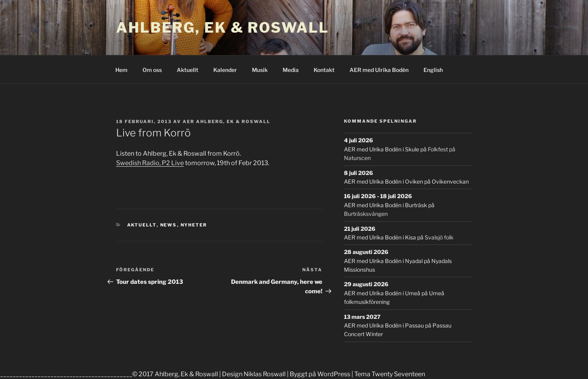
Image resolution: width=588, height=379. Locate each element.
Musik (260, 70)
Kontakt (324, 70)
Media (291, 70)
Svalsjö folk (439, 237)
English (433, 70)
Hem (121, 70)
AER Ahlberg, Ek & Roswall (227, 121)
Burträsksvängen (366, 214)
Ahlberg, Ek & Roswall (222, 28)
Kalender (225, 70)
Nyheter (194, 225)
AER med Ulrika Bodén (379, 70)
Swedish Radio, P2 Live (150, 163)
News (169, 225)
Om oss (152, 70)
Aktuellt (188, 70)
